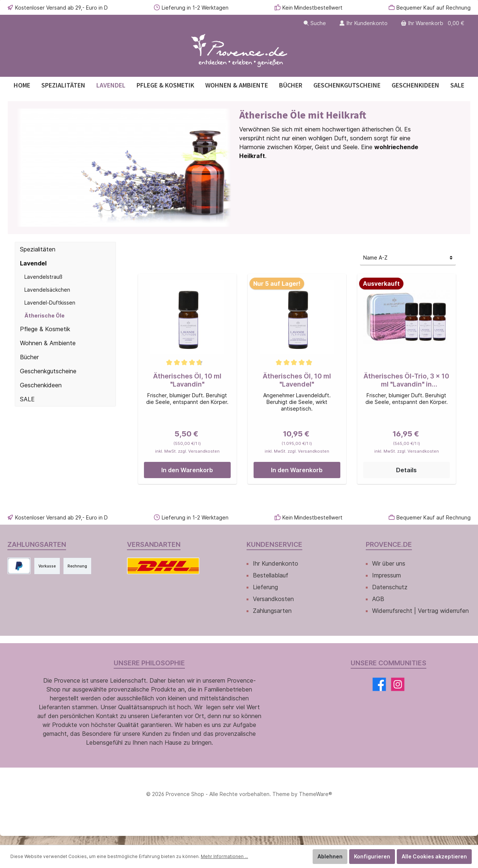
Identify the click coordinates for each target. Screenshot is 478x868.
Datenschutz (390, 587)
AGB (378, 599)
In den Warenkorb (187, 470)
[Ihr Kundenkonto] (360, 23)
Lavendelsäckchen (47, 290)
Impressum (388, 575)
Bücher (30, 357)
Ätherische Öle (43, 315)
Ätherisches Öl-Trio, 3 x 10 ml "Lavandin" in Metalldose (407, 380)
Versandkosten (274, 599)
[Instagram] (397, 693)
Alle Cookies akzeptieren (436, 856)
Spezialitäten (38, 249)
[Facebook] (379, 693)
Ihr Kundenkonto (276, 563)
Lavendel (33, 263)
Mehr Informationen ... (215, 856)
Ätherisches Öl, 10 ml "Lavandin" (187, 380)
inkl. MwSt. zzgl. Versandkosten (187, 451)
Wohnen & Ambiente (48, 343)
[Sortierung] (408, 258)
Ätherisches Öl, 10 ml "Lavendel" (297, 380)
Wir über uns (390, 563)
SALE (27, 399)
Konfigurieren (377, 856)
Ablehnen (336, 856)
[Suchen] (310, 23)
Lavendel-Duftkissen (49, 303)
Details (407, 470)
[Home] (22, 85)
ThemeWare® (314, 803)
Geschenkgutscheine (49, 371)
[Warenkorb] (432, 23)
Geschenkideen (42, 385)
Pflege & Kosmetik (45, 329)
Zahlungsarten (273, 611)
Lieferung (266, 587)
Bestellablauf (271, 575)
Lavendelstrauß (43, 277)
